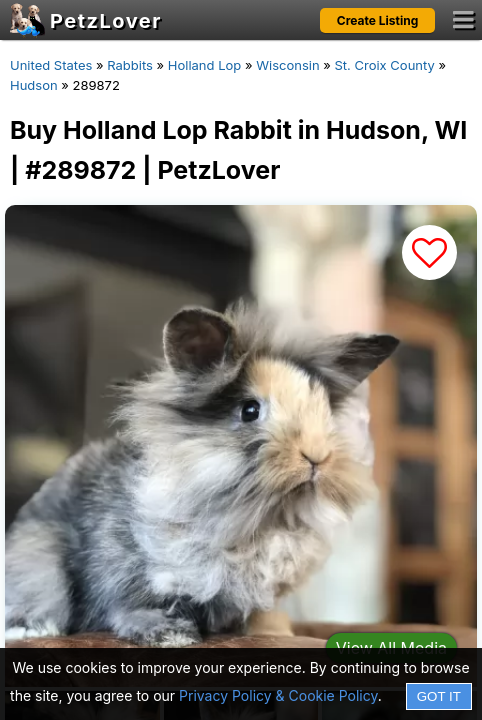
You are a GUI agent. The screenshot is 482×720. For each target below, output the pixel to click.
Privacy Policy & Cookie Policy (278, 695)
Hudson (34, 85)
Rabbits (130, 65)
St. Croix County (384, 65)
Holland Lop (204, 65)
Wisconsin (287, 65)
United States (51, 65)
